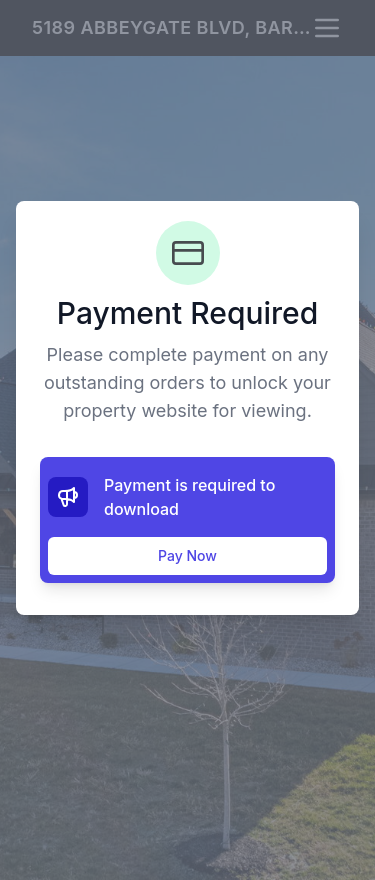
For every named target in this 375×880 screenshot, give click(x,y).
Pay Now (187, 555)
